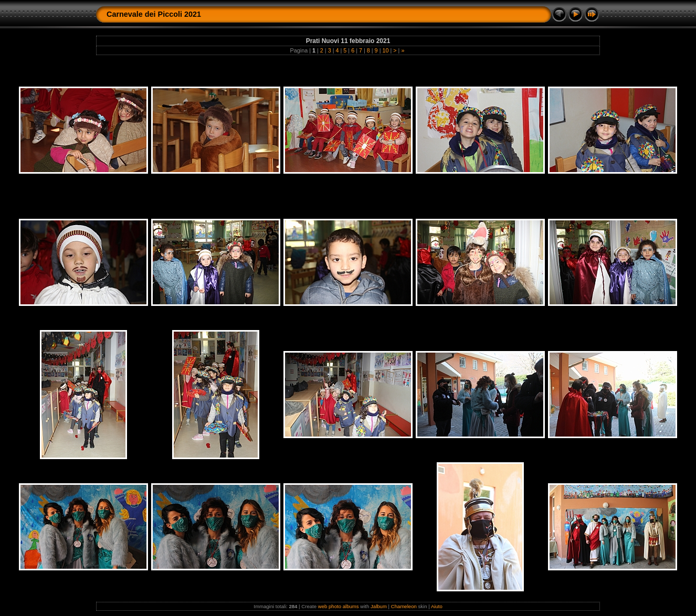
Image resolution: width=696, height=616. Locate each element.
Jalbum (379, 606)
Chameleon (404, 606)
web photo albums (339, 606)
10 (385, 50)
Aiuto (437, 606)
